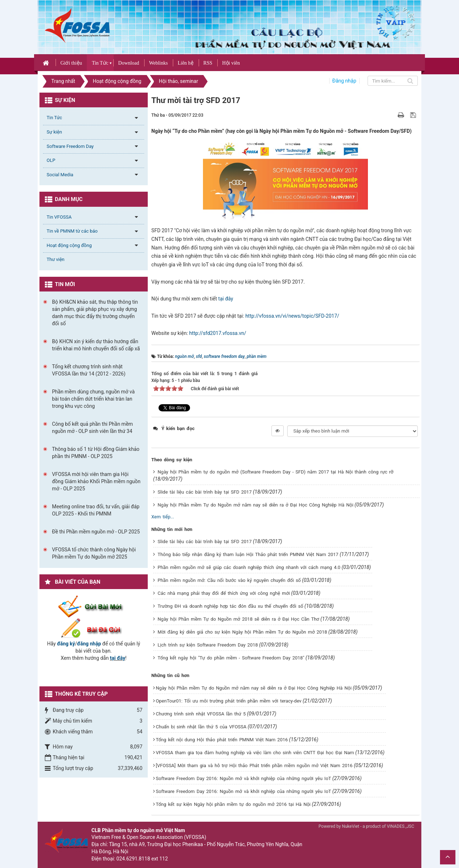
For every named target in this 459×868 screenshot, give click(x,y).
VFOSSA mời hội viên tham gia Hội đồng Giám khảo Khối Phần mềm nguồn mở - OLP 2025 (96, 481)
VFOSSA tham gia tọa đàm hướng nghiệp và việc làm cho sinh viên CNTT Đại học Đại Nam (255, 753)
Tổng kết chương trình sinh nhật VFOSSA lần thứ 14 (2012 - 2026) (89, 370)
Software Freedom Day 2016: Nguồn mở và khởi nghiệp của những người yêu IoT (244, 778)
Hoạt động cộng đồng (69, 245)
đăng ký (66, 644)
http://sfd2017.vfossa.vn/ (218, 333)
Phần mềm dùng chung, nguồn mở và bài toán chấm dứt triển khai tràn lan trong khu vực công (93, 399)
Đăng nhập (344, 81)
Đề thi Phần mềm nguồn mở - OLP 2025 (96, 532)
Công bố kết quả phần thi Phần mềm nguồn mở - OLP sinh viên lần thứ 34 (93, 428)
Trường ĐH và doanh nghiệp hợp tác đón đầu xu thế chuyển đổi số (231, 606)
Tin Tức (100, 63)
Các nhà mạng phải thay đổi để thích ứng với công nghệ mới (224, 593)
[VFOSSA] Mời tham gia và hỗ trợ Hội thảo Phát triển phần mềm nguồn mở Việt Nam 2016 (254, 766)
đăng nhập (89, 644)
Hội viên (231, 63)
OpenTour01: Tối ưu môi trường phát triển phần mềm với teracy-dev (229, 701)
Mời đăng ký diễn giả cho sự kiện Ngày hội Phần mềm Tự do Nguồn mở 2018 (242, 632)
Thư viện (56, 259)
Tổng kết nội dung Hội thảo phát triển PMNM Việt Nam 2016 (222, 740)
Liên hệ (185, 63)
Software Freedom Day (70, 146)
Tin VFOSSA (59, 217)
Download (129, 63)
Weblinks (158, 63)
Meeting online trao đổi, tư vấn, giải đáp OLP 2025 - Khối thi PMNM (96, 510)
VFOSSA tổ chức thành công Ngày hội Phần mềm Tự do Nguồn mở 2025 (94, 553)
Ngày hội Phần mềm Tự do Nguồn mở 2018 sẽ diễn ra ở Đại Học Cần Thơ (239, 619)
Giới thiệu (71, 63)
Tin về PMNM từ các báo (72, 231)
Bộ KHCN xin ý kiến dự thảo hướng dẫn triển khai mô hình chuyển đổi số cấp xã (96, 345)
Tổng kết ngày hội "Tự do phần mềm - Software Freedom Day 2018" (231, 658)
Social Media (60, 175)
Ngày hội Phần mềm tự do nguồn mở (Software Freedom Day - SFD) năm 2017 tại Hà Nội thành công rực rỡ (276, 472)
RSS (208, 63)
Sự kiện (54, 132)
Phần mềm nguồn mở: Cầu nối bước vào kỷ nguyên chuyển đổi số (229, 580)
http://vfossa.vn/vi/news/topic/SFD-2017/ (292, 316)
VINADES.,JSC (401, 826)
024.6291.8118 (133, 859)
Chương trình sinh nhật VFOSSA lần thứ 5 (201, 714)
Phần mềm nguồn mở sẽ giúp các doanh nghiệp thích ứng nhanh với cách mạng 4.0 (249, 567)
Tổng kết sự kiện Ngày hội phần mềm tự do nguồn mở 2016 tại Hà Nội (233, 804)
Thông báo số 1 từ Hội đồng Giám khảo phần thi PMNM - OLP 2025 (96, 453)
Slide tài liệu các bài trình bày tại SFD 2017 (205, 492)
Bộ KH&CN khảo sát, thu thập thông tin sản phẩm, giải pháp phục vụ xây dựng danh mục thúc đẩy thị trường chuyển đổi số (95, 313)
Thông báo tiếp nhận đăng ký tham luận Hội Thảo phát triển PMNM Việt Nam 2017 (248, 554)
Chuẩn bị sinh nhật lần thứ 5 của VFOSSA (201, 727)
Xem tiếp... (163, 517)
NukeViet (350, 826)
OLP (51, 160)
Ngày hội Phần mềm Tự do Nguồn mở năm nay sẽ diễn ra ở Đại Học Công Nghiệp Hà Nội (256, 505)
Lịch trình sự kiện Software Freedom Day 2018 (208, 645)
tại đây (226, 299)
